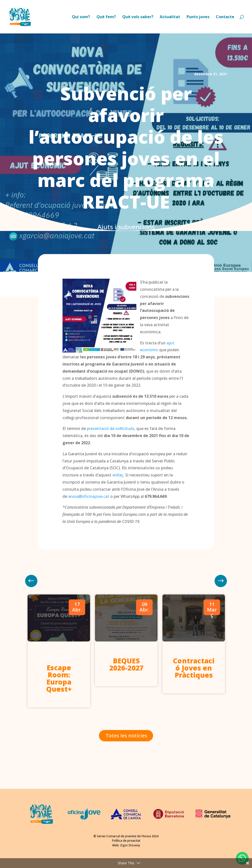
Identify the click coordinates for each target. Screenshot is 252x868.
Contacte (225, 17)
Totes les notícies (126, 736)
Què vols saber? (138, 17)
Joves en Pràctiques (195, 651)
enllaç (118, 475)
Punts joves (198, 17)
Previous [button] (221, 581)
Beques (128, 651)
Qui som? (81, 17)
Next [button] (31, 581)
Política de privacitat (126, 841)
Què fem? (106, 17)
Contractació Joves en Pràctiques (194, 668)
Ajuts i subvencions (126, 227)
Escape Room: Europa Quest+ (59, 678)
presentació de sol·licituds (111, 428)
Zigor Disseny (130, 845)
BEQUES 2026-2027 (126, 664)
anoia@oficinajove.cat (89, 496)
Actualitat (170, 17)
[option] (59, 651)
